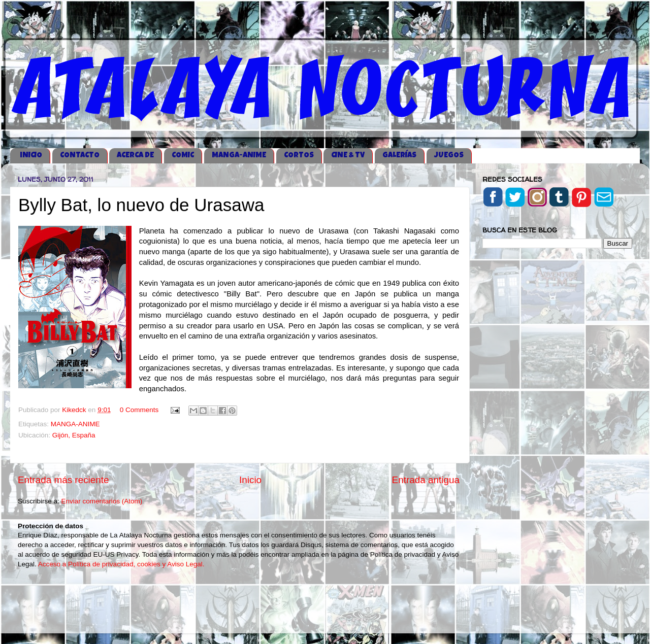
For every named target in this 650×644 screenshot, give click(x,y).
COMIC (183, 156)
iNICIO (31, 156)
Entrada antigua (426, 480)
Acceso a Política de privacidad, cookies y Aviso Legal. (121, 564)
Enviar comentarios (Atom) (102, 501)
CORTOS (299, 156)
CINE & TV (348, 156)
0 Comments (139, 410)
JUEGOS (449, 156)
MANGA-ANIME (239, 156)
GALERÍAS (399, 156)
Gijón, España (74, 435)
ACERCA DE (135, 156)
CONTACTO (80, 156)
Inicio (250, 480)
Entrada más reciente (63, 480)
